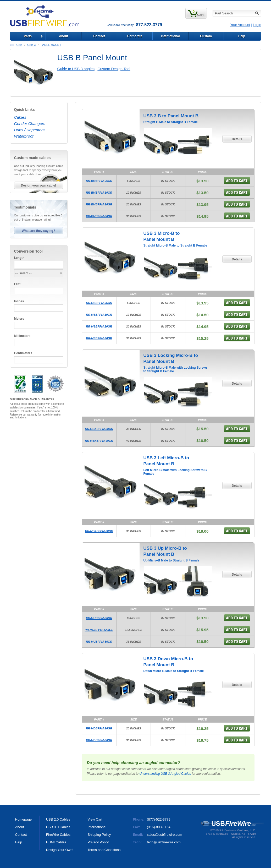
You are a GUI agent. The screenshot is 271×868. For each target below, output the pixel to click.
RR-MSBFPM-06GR (99, 303)
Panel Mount (51, 45)
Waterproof (24, 136)
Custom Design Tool (114, 69)
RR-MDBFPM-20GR (99, 728)
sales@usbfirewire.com (165, 835)
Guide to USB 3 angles (76, 69)
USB (20, 45)
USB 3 (31, 45)
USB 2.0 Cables (58, 819)
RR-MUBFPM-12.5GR (99, 630)
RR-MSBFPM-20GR (99, 326)
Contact (99, 36)
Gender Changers (30, 124)
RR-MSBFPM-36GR (99, 338)
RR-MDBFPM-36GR (99, 740)
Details (237, 139)
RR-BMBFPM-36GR (99, 216)
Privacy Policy (98, 842)
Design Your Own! (60, 850)
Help (242, 36)
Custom (206, 36)
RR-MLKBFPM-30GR (99, 531)
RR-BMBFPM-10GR (99, 193)
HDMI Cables (56, 842)
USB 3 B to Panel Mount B (171, 116)
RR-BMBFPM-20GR (99, 204)
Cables (20, 117)
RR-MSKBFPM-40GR (99, 441)
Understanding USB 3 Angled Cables (165, 774)
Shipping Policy (99, 835)
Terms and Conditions (104, 850)
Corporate (135, 36)
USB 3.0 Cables (58, 827)
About (63, 36)
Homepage (24, 819)
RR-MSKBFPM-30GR (99, 429)
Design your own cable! (39, 185)
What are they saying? (38, 231)
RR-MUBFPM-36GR (99, 642)
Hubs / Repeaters (29, 130)
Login (257, 25)
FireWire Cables (58, 835)
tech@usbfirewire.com (164, 842)
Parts (28, 36)
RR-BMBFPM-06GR (99, 181)
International (170, 36)
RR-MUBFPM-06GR (99, 618)
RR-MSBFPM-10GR (99, 315)
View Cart (95, 819)
